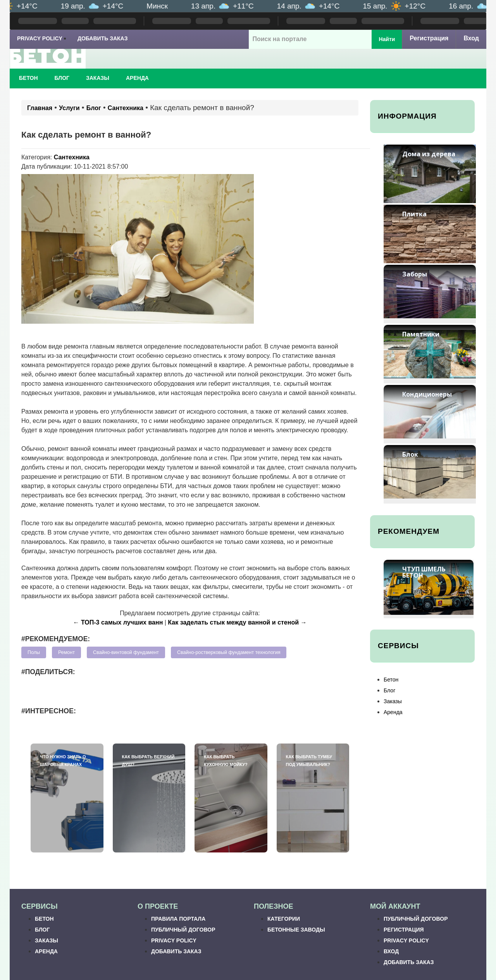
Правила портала (178, 919)
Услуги (69, 108)
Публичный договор (183, 930)
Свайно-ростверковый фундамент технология (229, 652)
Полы (34, 652)
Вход (471, 38)
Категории (284, 919)
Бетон (28, 78)
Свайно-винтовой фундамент (126, 652)
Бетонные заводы (296, 930)
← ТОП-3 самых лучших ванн (118, 622)
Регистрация (429, 38)
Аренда (137, 78)
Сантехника (126, 108)
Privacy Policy (40, 38)
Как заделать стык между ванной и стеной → (237, 622)
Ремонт (66, 652)
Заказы (98, 78)
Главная (40, 108)
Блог (62, 78)
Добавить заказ (103, 38)
